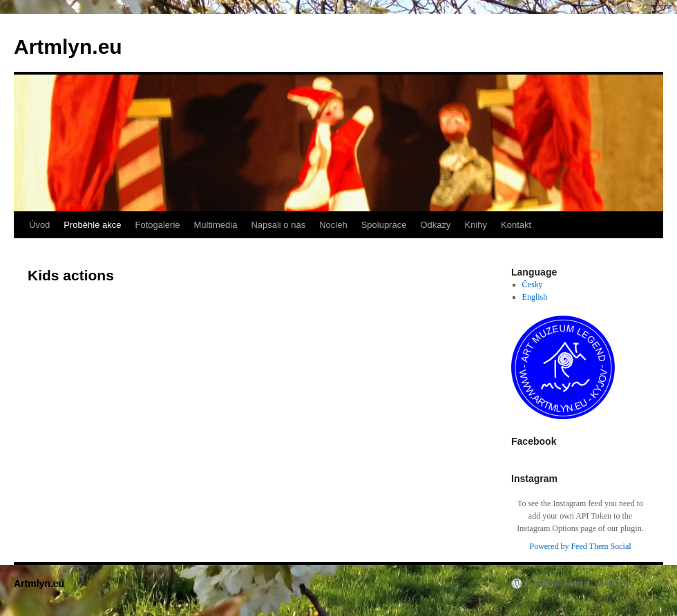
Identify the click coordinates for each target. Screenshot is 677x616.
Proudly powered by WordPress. (578, 584)
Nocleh (333, 225)
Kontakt (516, 225)
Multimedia (216, 225)
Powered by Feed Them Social (580, 546)
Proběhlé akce (92, 225)
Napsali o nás (278, 225)
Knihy (476, 225)
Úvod (39, 225)
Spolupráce (384, 225)
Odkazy (435, 225)
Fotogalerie (157, 225)
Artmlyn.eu (68, 47)
